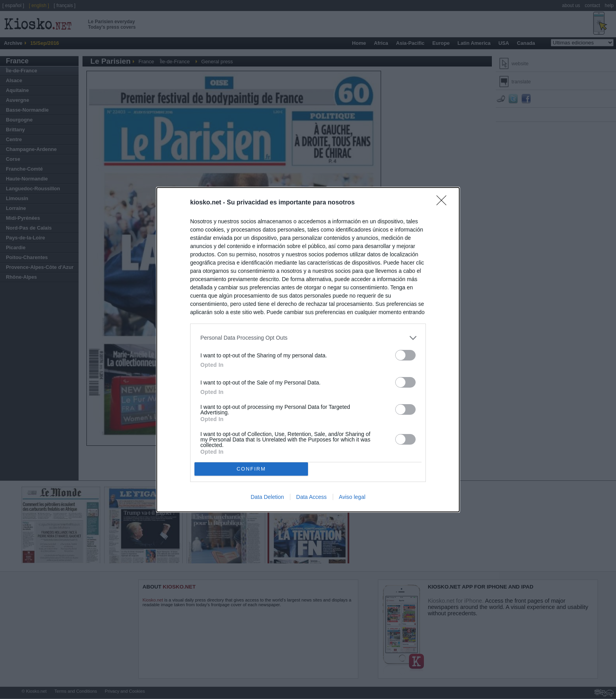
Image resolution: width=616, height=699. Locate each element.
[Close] (444, 203)
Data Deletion (267, 497)
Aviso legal (352, 497)
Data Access (312, 497)
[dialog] (308, 350)
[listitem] (308, 338)
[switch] (405, 355)
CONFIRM (251, 469)
